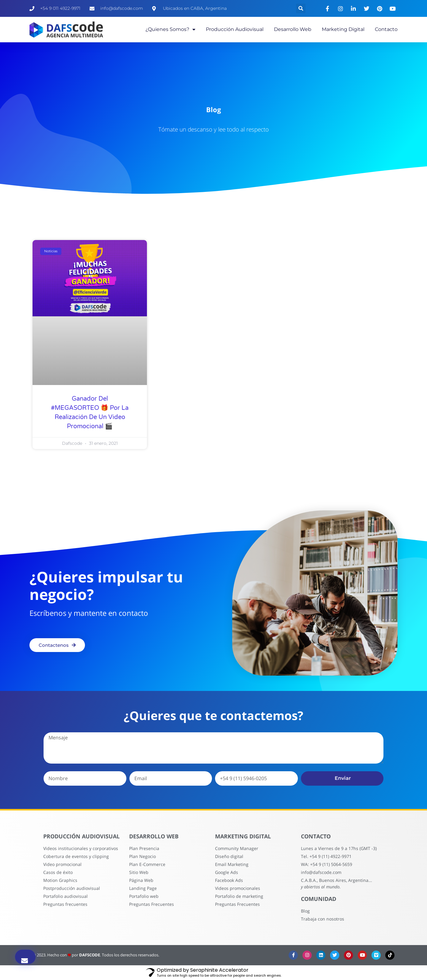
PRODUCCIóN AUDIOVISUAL (117, 848)
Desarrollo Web (293, 29)
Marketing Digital (343, 29)
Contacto (386, 29)
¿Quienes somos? (170, 29)
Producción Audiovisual (235, 29)
